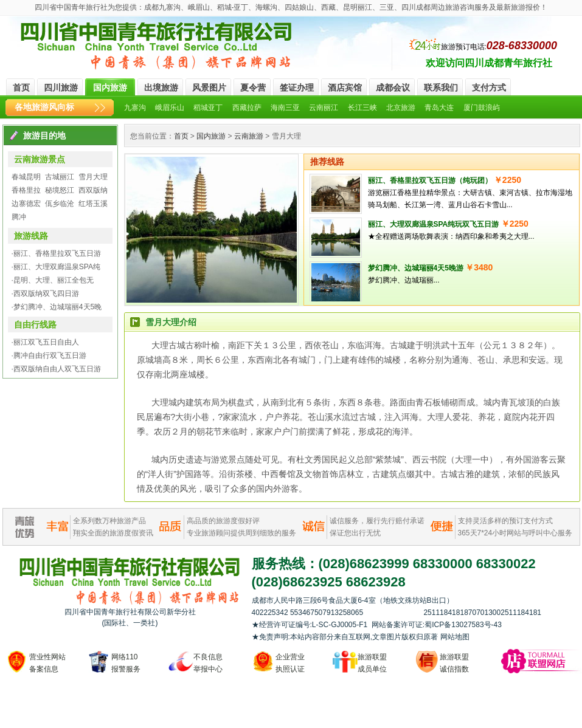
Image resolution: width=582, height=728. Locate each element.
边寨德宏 (26, 204)
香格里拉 (26, 190)
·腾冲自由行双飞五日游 (49, 355)
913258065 (374, 613)
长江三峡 (362, 108)
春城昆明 (26, 177)
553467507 (308, 613)
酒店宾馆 (345, 88)
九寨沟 (135, 108)
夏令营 (253, 88)
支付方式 (489, 88)
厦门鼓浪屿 (482, 108)
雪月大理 (93, 177)
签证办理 (297, 88)
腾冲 (19, 217)
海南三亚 (285, 108)
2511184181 (444, 613)
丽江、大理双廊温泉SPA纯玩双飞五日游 (434, 224)
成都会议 (393, 88)
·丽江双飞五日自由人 (45, 342)
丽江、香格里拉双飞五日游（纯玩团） (430, 180)
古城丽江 (60, 177)
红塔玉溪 (93, 204)
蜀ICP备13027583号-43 (463, 625)
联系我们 (441, 88)
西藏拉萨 (247, 108)
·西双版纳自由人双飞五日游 (56, 369)
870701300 (482, 613)
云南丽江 (324, 108)
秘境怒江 (60, 190)
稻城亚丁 (208, 108)
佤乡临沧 (60, 204)
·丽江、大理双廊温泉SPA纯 (56, 267)
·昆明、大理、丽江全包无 (53, 280)
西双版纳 (93, 190)
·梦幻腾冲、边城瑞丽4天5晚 (57, 307)
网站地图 (455, 637)
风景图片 (209, 88)
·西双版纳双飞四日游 (45, 294)
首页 (21, 88)
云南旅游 (249, 136)
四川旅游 (61, 88)
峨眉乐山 (170, 108)
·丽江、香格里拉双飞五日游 (56, 253)
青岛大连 (439, 108)
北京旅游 (401, 108)
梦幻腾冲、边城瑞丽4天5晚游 (416, 268)
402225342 (271, 613)
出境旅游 (161, 88)
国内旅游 (110, 88)
